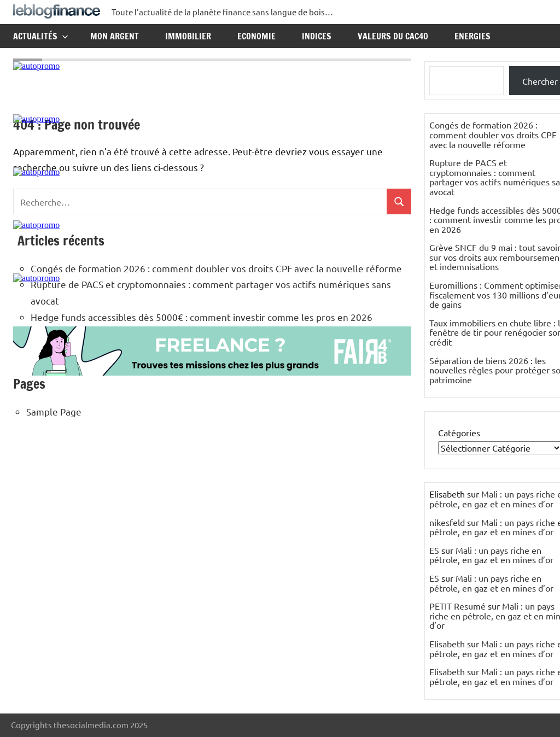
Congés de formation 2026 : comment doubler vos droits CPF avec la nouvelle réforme (493, 134)
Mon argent (115, 36)
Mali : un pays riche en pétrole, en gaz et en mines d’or (491, 555)
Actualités (41, 36)
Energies (472, 36)
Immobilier (188, 36)
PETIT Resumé (457, 606)
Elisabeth (447, 644)
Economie (256, 36)
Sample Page (54, 411)
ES (434, 550)
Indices (317, 36)
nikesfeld (447, 522)
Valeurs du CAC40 (393, 36)
